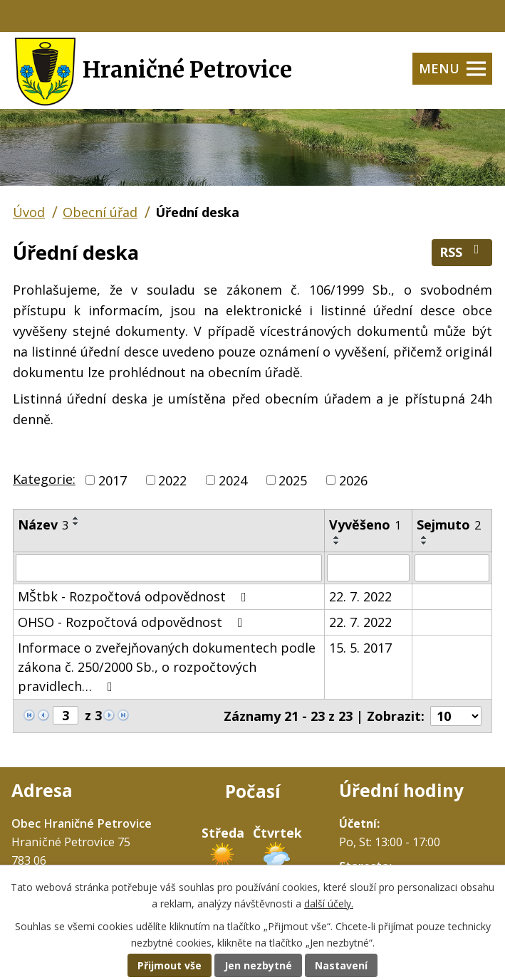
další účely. (329, 903)
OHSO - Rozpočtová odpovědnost (133, 622)
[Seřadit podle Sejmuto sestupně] (425, 543)
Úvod (29, 212)
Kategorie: (44, 479)
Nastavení (341, 965)
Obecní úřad (100, 212)
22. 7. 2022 (360, 596)
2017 (113, 480)
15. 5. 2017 (360, 648)
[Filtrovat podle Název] (169, 568)
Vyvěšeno (365, 525)
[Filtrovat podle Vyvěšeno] (368, 568)
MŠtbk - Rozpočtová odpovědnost (135, 596)
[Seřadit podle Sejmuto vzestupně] (425, 537)
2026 (353, 480)
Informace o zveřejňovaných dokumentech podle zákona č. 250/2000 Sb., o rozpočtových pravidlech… (167, 667)
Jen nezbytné (258, 965)
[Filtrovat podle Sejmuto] (452, 568)
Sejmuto (449, 525)
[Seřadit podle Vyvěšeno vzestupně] (337, 537)
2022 (172, 480)
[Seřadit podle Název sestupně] (76, 524)
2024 (233, 480)
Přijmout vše (170, 965)
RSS (462, 252)
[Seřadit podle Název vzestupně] (76, 518)
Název (43, 525)
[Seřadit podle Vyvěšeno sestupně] (337, 543)
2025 (293, 480)
